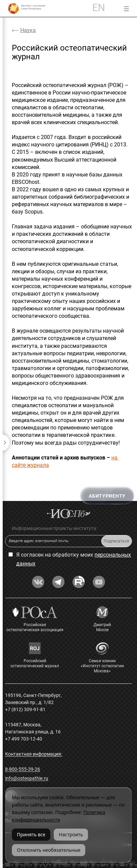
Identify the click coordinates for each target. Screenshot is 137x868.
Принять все (31, 834)
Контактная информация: (34, 754)
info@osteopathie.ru (27, 778)
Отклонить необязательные (49, 850)
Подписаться (116, 541)
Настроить (71, 834)
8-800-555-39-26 (23, 769)
